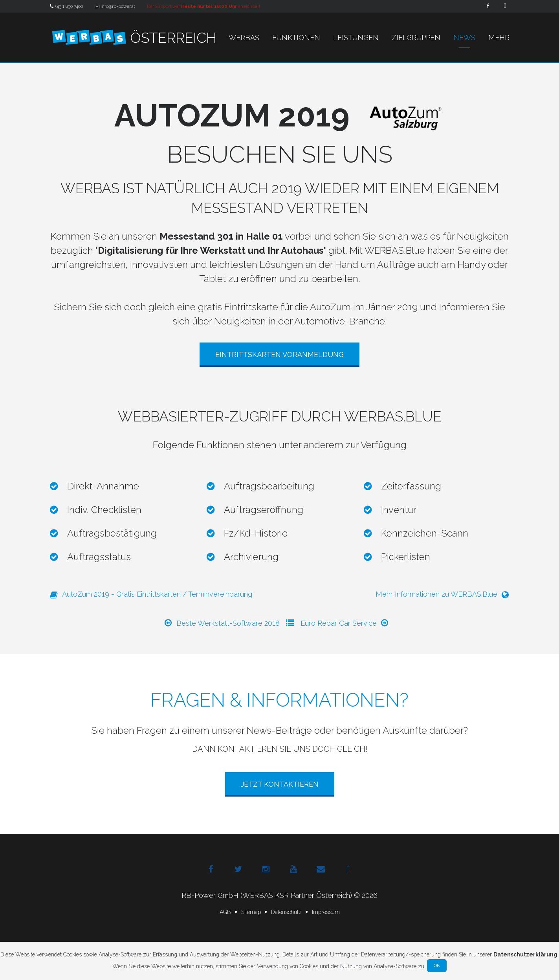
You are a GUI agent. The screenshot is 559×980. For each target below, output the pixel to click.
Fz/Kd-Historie (256, 533)
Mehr (499, 38)
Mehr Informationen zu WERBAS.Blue (443, 594)
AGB (225, 912)
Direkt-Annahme (103, 486)
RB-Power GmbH (210, 895)
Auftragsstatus (99, 557)
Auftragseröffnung (264, 510)
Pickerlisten (406, 557)
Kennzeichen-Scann (425, 533)
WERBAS (244, 38)
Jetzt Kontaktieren (280, 784)
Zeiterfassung (411, 486)
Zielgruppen (416, 38)
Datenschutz (286, 912)
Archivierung (251, 557)
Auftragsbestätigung (112, 533)
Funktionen (296, 38)
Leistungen (356, 38)
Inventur (399, 510)
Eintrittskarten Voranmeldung (279, 354)
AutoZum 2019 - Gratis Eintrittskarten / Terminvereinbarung (151, 594)
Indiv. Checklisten (104, 510)
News (464, 38)
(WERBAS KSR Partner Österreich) (296, 895)
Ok (437, 965)
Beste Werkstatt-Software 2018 (222, 623)
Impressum (326, 912)
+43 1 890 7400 (66, 6)
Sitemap (251, 912)
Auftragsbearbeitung (269, 486)
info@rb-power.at (115, 6)
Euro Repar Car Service (345, 623)
